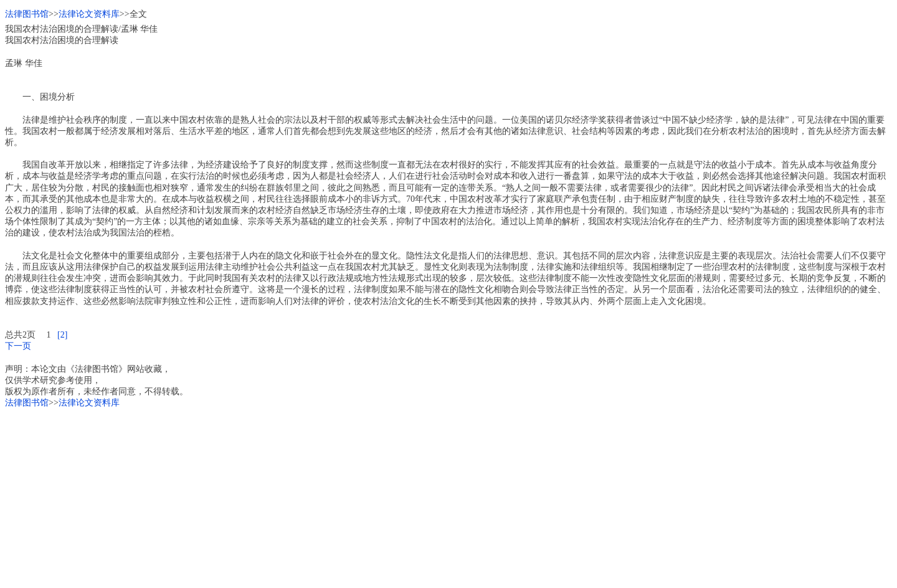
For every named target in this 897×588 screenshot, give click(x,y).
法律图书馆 (27, 14)
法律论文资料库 (89, 14)
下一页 (18, 346)
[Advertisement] (379, 496)
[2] (62, 335)
